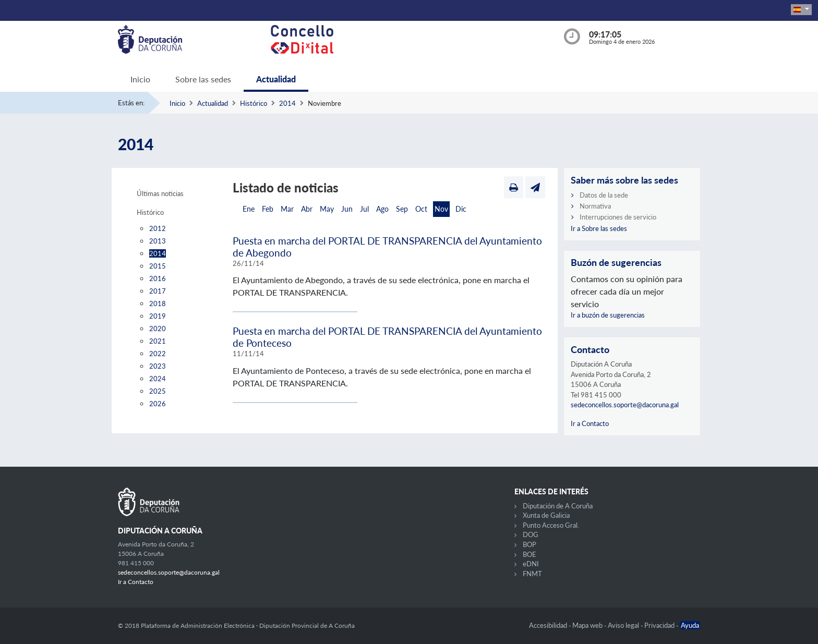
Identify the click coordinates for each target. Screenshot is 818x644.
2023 (158, 366)
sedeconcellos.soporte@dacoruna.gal (625, 405)
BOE (530, 554)
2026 (158, 404)
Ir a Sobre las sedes (599, 228)
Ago (382, 209)
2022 (158, 354)
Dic (461, 209)
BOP (530, 544)
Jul (364, 209)
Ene (249, 209)
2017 (158, 291)
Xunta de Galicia (546, 515)
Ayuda (690, 625)
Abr (307, 209)
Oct (421, 209)
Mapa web (588, 625)
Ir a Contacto (590, 423)
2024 (158, 379)
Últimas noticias (160, 193)
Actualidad (276, 79)
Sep (402, 209)
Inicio (140, 79)
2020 (158, 329)
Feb (268, 209)
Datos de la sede (604, 195)
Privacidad (660, 625)
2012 (158, 228)
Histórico (254, 103)
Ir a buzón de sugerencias (608, 315)
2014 (287, 103)
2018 (158, 303)
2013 (158, 241)
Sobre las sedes (203, 79)
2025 (158, 391)
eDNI (531, 564)
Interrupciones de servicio (618, 217)
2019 (158, 316)
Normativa (595, 206)
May (327, 209)
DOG (531, 534)
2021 (158, 341)
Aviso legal (624, 625)
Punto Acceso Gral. (551, 525)
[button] (801, 10)
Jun (347, 209)
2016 (158, 278)
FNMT (532, 574)
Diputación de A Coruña (558, 506)
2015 (158, 266)
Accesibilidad (549, 625)
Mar (287, 209)
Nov (441, 209)
